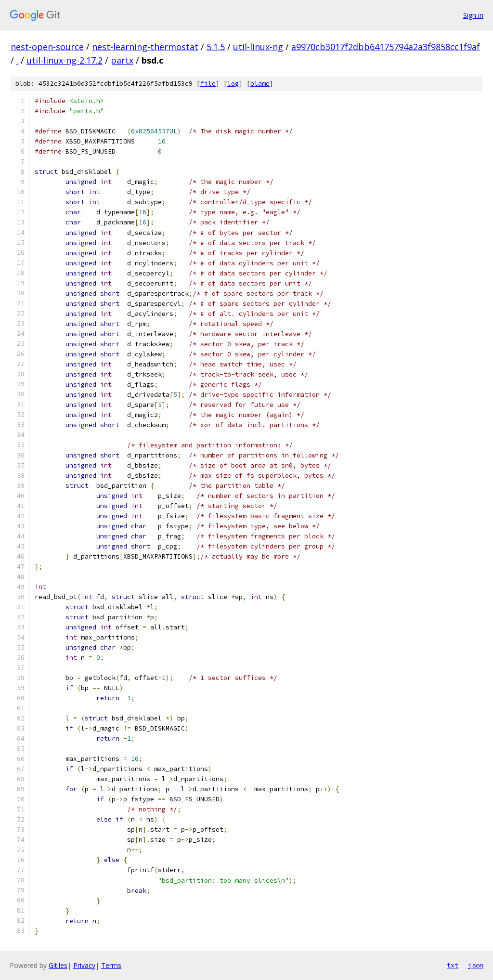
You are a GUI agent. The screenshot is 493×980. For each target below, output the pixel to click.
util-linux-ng (258, 47)
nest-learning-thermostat (145, 47)
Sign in (473, 15)
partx (122, 60)
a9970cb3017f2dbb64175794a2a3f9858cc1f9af (386, 47)
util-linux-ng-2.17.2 (65, 60)
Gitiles (58, 965)
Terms (111, 965)
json (476, 965)
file (208, 84)
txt (453, 965)
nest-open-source (47, 47)
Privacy (84, 965)
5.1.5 (216, 47)
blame (260, 84)
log (233, 84)
